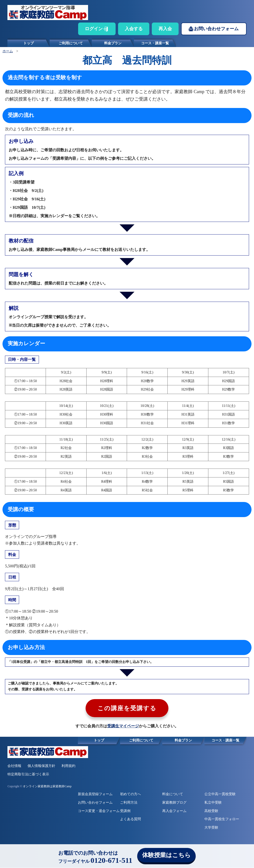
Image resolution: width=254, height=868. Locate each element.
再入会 (165, 29)
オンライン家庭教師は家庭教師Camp (47, 787)
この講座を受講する (127, 709)
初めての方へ (130, 794)
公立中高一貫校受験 (220, 794)
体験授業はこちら (166, 855)
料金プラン (113, 43)
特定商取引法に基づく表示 (28, 775)
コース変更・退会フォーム (99, 811)
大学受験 (211, 828)
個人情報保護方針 (41, 766)
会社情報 (14, 766)
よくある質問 (130, 819)
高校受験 (211, 811)
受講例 (125, 811)
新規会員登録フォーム (95, 794)
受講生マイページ (123, 726)
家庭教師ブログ (174, 803)
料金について (173, 794)
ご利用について (71, 43)
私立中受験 (213, 803)
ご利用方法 (129, 803)
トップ (29, 43)
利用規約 (68, 766)
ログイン (94, 29)
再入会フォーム (174, 811)
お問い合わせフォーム (216, 29)
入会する (134, 29)
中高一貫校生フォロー (222, 819)
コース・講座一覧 (155, 43)
